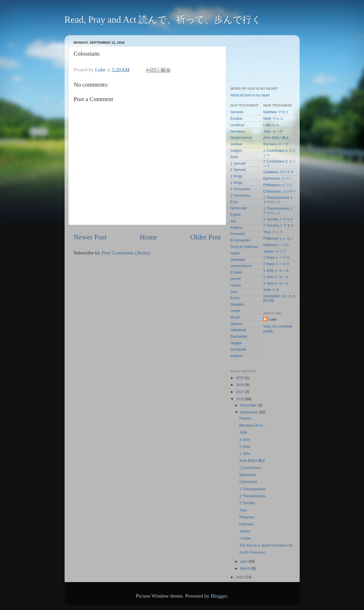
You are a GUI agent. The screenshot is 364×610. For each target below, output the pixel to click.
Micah (235, 317)
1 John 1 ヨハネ (276, 270)
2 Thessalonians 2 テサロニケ (278, 211)
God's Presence (252, 552)
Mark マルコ (273, 118)
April (244, 561)
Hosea (236, 285)
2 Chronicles (241, 195)
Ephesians (248, 475)
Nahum (236, 324)
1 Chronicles (241, 189)
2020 (240, 378)
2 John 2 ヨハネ (276, 277)
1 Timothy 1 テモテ (278, 219)
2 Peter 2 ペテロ (277, 264)
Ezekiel (236, 272)
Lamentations (241, 266)
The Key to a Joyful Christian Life (266, 545)
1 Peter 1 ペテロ (277, 258)
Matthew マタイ (276, 112)
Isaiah (235, 253)
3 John (245, 440)
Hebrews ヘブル (276, 245)
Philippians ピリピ (278, 185)
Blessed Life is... (252, 425)
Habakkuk (238, 330)
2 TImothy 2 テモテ (279, 225)
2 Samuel (238, 170)
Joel (234, 292)
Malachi (237, 356)
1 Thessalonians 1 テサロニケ (278, 200)
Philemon (247, 517)
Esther (236, 215)
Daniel (236, 279)
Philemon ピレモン (278, 238)
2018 (240, 385)
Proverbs (238, 234)
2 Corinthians (250, 468)
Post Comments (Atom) (126, 253)
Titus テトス (273, 232)
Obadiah (237, 304)
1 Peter (245, 538)
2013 (240, 577)
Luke (273, 319)
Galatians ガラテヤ (279, 172)
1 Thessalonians (252, 489)
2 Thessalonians (252, 496)
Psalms (236, 228)
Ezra (234, 202)
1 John (245, 454)
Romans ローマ (276, 144)
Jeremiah (238, 260)
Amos (235, 298)
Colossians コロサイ (280, 191)
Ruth (234, 157)
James (245, 531)
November (249, 405)
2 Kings (237, 183)
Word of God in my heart (250, 95)
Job (233, 221)
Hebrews (246, 524)
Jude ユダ (271, 290)
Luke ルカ (271, 125)
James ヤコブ (274, 251)
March (246, 568)
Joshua (236, 144)
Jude (243, 432)
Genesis (237, 112)
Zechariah (238, 349)
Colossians (248, 482)
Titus (243, 510)
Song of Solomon (244, 247)
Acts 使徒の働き (276, 138)
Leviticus (237, 125)
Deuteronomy (241, 138)
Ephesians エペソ (278, 178)
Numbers (238, 131)
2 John (245, 447)
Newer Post (90, 237)
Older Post (206, 237)
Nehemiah (239, 208)
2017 (240, 392)
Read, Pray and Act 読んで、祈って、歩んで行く (163, 20)
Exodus (237, 118)
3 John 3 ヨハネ (276, 283)
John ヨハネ (273, 131)
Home (149, 237)
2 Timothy (247, 503)
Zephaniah (239, 336)
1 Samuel (238, 163)
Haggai (236, 343)
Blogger (219, 596)
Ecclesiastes (241, 240)
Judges (236, 150)
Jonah (235, 311)
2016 (240, 399)
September (250, 412)
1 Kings (237, 176)
